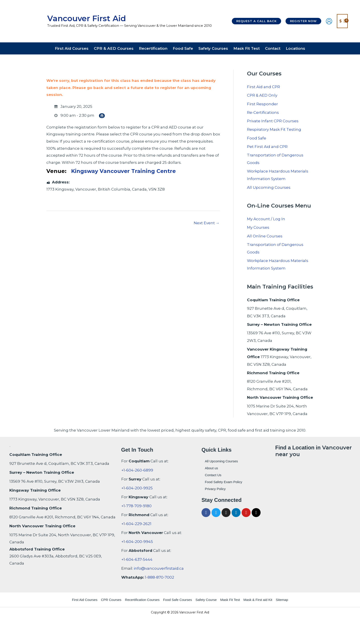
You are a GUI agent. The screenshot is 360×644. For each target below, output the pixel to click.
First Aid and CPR (263, 87)
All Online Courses (265, 236)
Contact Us (213, 475)
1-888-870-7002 (159, 577)
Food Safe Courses (178, 600)
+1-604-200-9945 (137, 542)
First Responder (262, 104)
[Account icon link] (329, 21)
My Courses (258, 227)
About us (211, 468)
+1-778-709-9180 (136, 506)
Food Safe (257, 138)
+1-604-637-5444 (137, 559)
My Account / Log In (266, 219)
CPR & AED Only (262, 95)
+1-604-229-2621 (136, 524)
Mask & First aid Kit (258, 600)
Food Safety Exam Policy (224, 482)
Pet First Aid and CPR (267, 147)
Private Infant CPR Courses (273, 121)
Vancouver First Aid (87, 18)
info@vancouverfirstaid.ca (159, 568)
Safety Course (206, 600)
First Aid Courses (85, 600)
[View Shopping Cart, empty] (342, 21)
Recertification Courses (142, 600)
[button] (256, 21)
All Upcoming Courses (269, 187)
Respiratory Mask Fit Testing (274, 129)
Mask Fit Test (230, 600)
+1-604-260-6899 (137, 470)
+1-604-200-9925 (137, 488)
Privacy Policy (215, 489)
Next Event (207, 223)
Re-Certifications (263, 112)
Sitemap (282, 600)
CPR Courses (111, 600)
